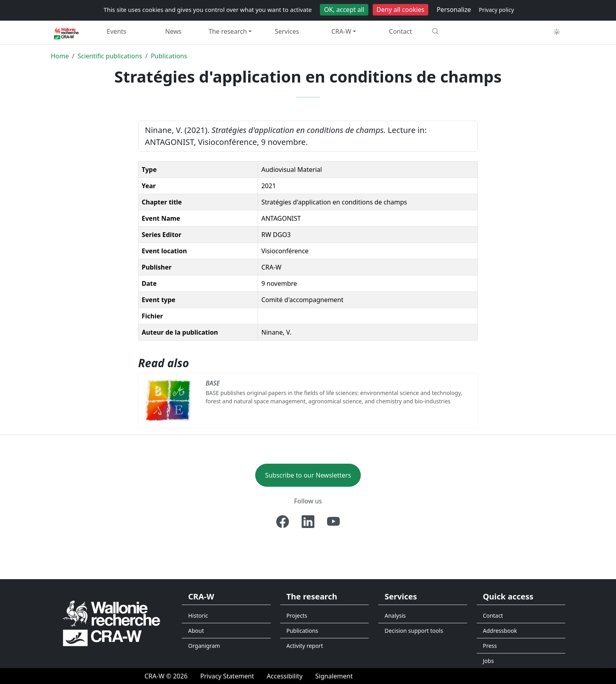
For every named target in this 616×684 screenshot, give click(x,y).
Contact (400, 31)
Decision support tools (414, 631)
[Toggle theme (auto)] (557, 32)
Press (490, 646)
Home (60, 56)
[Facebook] (283, 522)
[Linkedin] (308, 522)
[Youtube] (333, 522)
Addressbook (500, 631)
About (196, 631)
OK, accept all (344, 10)
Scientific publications (110, 56)
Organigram (204, 646)
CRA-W (341, 31)
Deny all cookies (401, 10)
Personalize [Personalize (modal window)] (454, 10)
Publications (169, 56)
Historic (198, 616)
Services (287, 31)
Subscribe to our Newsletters (308, 475)
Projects (297, 616)
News (173, 31)
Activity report (305, 646)
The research (228, 31)
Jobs (489, 661)
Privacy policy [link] (496, 10)
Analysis (395, 616)
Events (116, 31)
